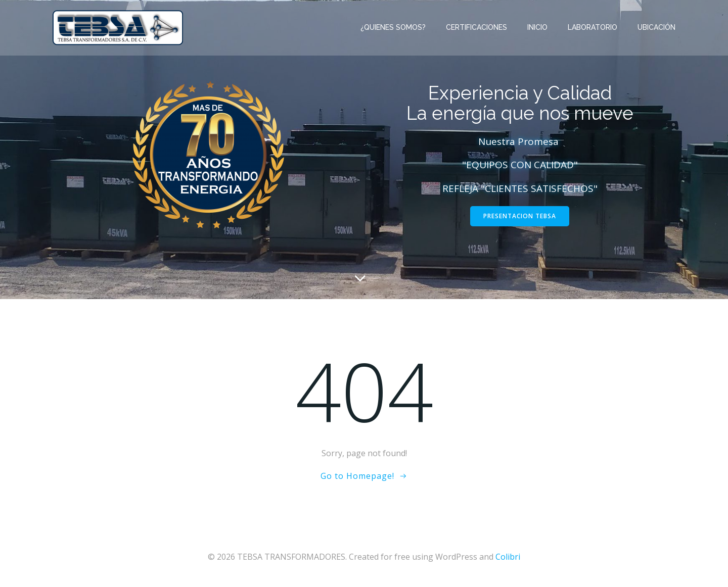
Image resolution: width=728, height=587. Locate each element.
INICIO (537, 27)
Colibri (508, 557)
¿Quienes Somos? (393, 27)
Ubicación (656, 27)
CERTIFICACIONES (476, 27)
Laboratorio (593, 27)
